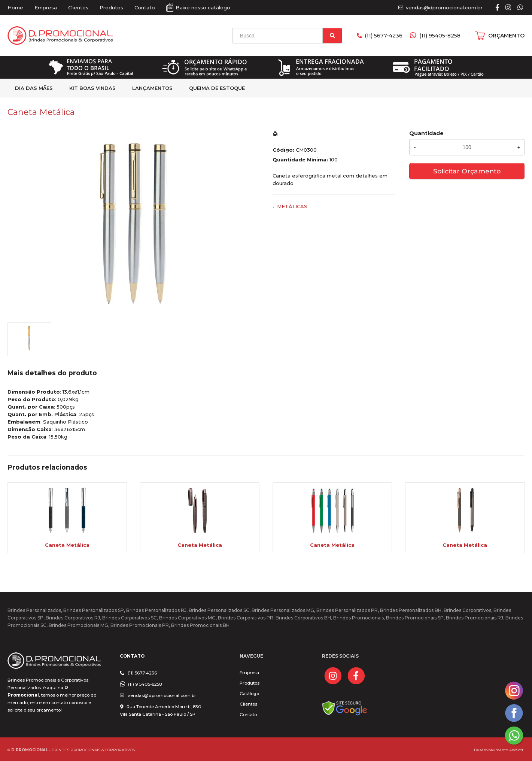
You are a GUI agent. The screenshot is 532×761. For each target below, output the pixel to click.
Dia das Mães (34, 88)
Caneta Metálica (67, 545)
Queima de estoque (217, 88)
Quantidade (426, 133)
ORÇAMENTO (506, 36)
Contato (145, 7)
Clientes (78, 7)
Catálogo (249, 694)
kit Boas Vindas (92, 88)
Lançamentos (152, 88)
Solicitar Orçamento (467, 171)
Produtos (111, 7)
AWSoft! (517, 750)
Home (15, 7)
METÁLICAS (292, 206)
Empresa (46, 7)
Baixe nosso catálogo (203, 7)
